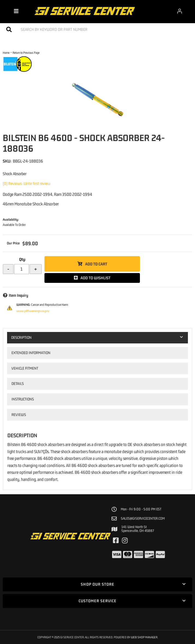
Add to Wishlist (95, 278)
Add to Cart (96, 264)
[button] (97, 29)
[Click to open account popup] (180, 11)
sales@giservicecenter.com (143, 519)
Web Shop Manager (144, 637)
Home (6, 53)
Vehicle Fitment (25, 368)
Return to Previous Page (26, 53)
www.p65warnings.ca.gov (33, 311)
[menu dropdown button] (16, 11)
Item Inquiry (18, 295)
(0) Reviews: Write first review (27, 183)
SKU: (7, 161)
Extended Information (31, 353)
